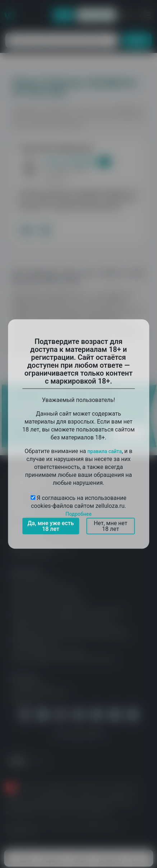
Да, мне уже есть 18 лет (51, 526)
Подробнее (78, 514)
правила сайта (105, 451)
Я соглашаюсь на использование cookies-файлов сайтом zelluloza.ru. (78, 506)
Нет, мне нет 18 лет (111, 526)
